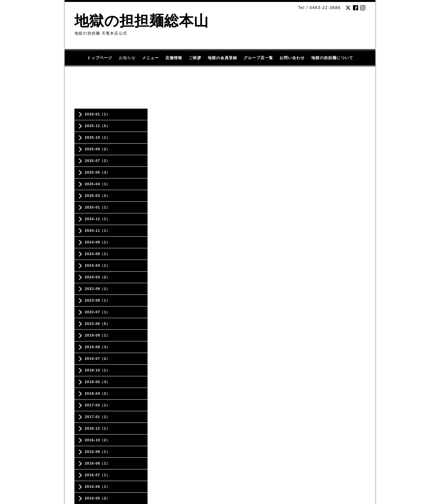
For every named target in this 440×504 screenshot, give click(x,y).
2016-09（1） (98, 452)
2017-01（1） (98, 417)
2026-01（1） (98, 114)
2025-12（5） (98, 126)
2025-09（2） (98, 149)
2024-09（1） (98, 242)
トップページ (100, 58)
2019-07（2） (98, 359)
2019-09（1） (98, 335)
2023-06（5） (98, 324)
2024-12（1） (98, 219)
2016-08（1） (98, 463)
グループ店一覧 (258, 58)
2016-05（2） (98, 498)
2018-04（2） (98, 393)
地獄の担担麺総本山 (142, 21)
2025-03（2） (98, 196)
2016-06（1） (98, 487)
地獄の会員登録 (222, 58)
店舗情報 (174, 58)
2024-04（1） (98, 265)
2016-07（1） (98, 475)
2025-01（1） (98, 207)
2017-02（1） (98, 405)
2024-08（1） (98, 254)
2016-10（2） (98, 440)
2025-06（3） (98, 172)
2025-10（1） (98, 137)
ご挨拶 (195, 58)
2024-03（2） (98, 277)
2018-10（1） (98, 370)
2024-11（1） (98, 231)
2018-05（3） (98, 382)
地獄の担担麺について (332, 58)
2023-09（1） (98, 289)
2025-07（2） (98, 161)
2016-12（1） (98, 428)
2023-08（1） (98, 300)
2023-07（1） (98, 312)
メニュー (150, 58)
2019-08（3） (98, 347)
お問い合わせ (292, 58)
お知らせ (127, 58)
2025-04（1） (98, 184)
